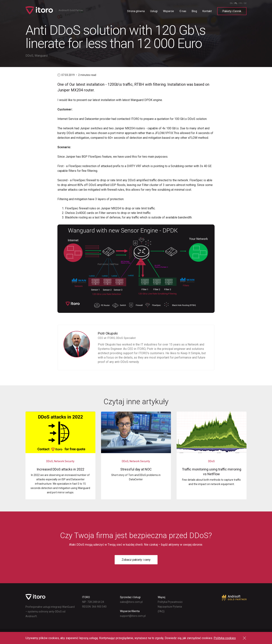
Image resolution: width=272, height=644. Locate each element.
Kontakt (207, 11)
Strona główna (136, 11)
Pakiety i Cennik (232, 11)
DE (245, 3)
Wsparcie (168, 11)
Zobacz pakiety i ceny (136, 560)
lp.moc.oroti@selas (131, 602)
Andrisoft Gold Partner (71, 10)
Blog (194, 11)
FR (241, 3)
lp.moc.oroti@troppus (133, 616)
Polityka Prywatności (170, 602)
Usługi (154, 11)
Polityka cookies (225, 638)
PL (236, 3)
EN (231, 3)
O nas (183, 11)
